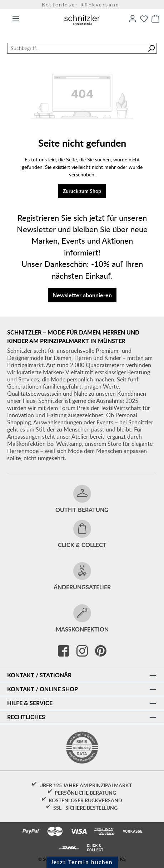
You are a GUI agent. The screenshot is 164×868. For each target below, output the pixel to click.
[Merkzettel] (144, 19)
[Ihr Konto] (133, 19)
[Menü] (16, 19)
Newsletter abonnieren (82, 295)
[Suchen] (151, 48)
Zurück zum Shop (82, 191)
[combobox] (77, 48)
